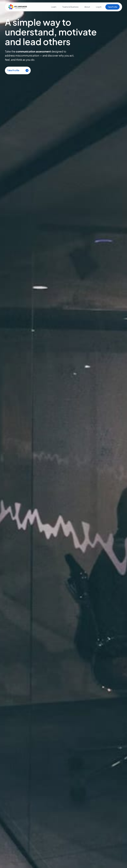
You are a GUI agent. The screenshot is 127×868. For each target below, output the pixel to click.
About (87, 7)
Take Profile (113, 7)
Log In (99, 7)
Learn (54, 7)
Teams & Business (70, 7)
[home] (17, 7)
